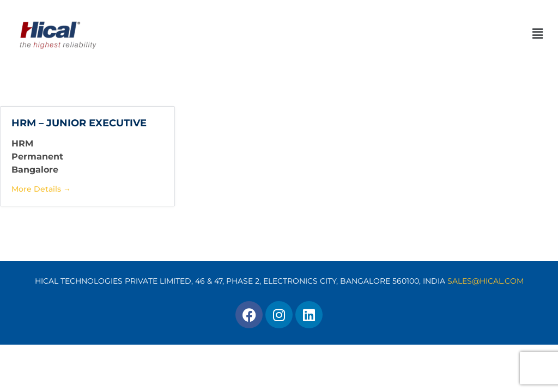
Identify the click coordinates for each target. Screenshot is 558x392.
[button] (335, 34)
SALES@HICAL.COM (486, 281)
